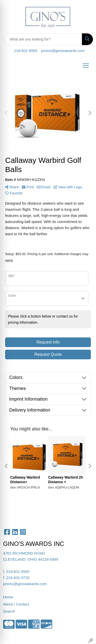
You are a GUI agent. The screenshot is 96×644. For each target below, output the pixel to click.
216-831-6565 (26, 51)
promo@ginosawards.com (63, 51)
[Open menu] (86, 65)
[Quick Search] (43, 39)
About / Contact (16, 604)
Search (9, 611)
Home (8, 597)
